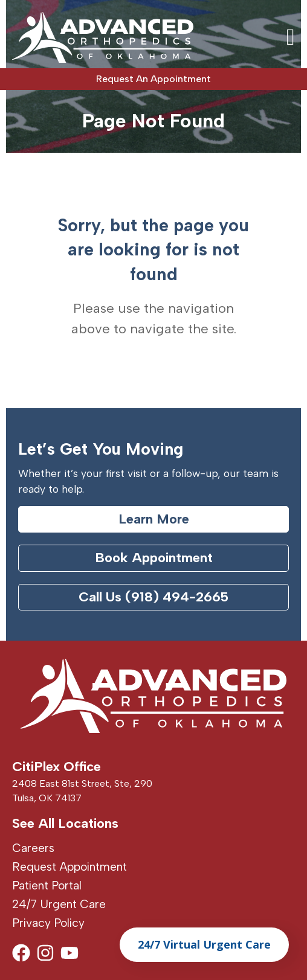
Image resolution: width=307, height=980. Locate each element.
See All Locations (65, 823)
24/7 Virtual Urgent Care (204, 944)
